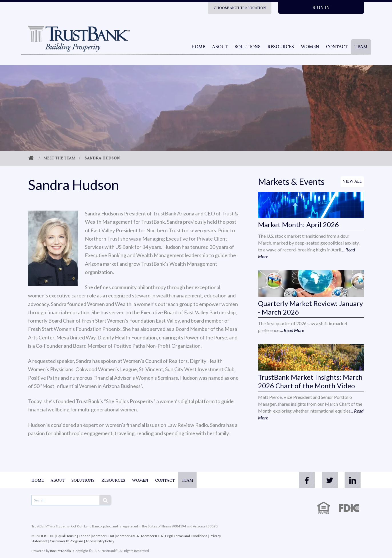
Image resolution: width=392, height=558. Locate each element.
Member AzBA (128, 536)
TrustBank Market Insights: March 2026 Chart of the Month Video (310, 381)
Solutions (248, 47)
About (220, 47)
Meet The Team (59, 158)
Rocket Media (60, 551)
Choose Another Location (240, 8)
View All (352, 182)
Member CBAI (103, 536)
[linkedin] (353, 480)
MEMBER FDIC (43, 536)
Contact (337, 47)
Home (198, 47)
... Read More (292, 330)
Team (361, 47)
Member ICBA (152, 536)
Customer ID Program (66, 541)
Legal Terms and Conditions (186, 536)
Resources (281, 47)
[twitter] (330, 480)
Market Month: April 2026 (298, 224)
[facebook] (307, 480)
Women (310, 47)
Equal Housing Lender (73, 536)
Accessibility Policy (100, 541)
